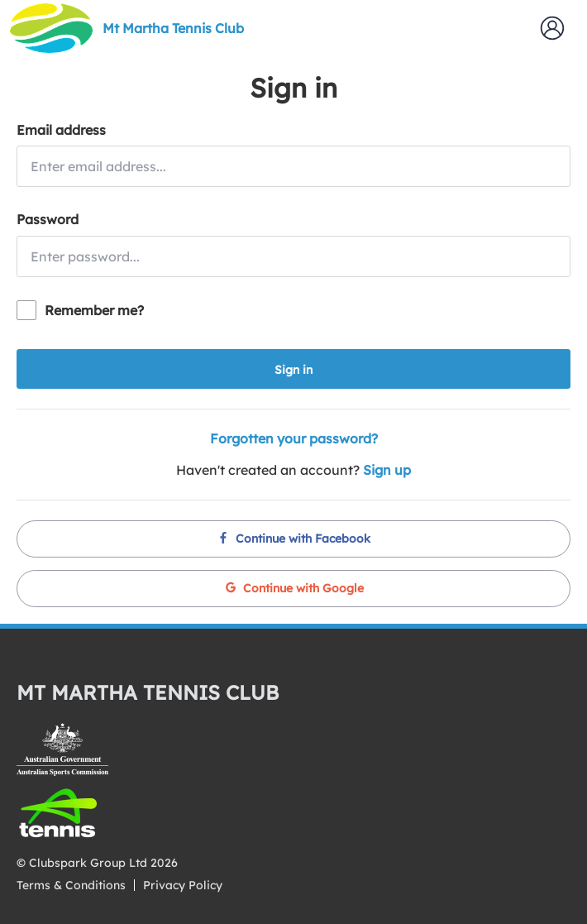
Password (48, 219)
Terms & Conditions (71, 885)
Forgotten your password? (294, 438)
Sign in (293, 370)
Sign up (387, 470)
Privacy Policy (183, 885)
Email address (61, 130)
